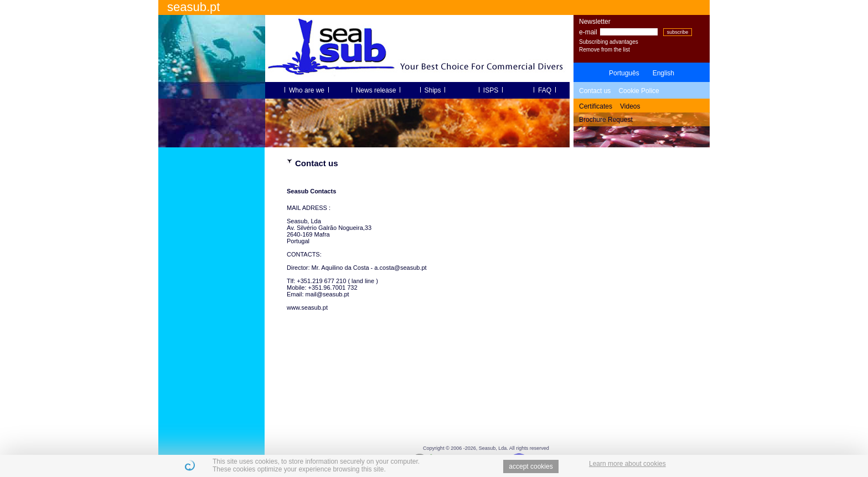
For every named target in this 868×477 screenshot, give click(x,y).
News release (376, 90)
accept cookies (531, 466)
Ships (433, 90)
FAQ (544, 90)
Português (624, 73)
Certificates (596, 106)
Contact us (595, 91)
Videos (630, 106)
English (663, 73)
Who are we (306, 90)
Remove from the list (604, 50)
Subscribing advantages (609, 42)
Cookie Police (639, 91)
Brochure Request (606, 120)
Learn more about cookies (627, 464)
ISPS (491, 90)
